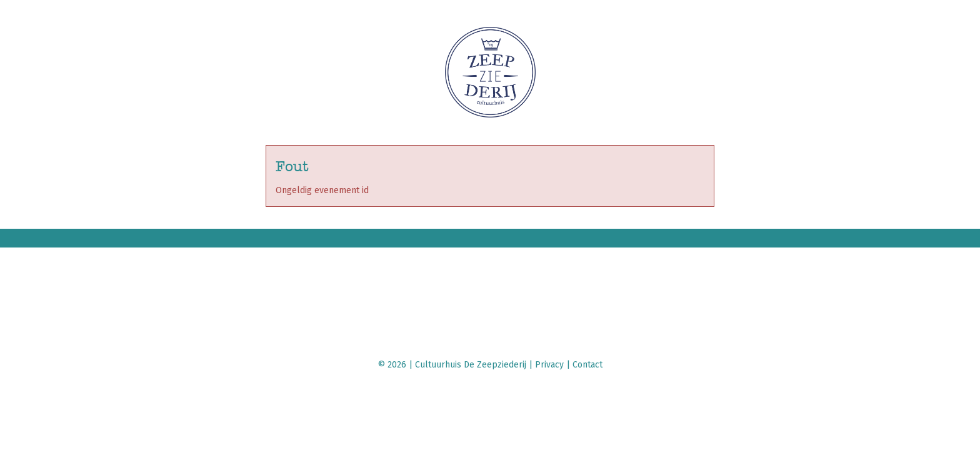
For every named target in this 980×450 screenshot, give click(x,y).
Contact (587, 365)
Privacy (549, 365)
